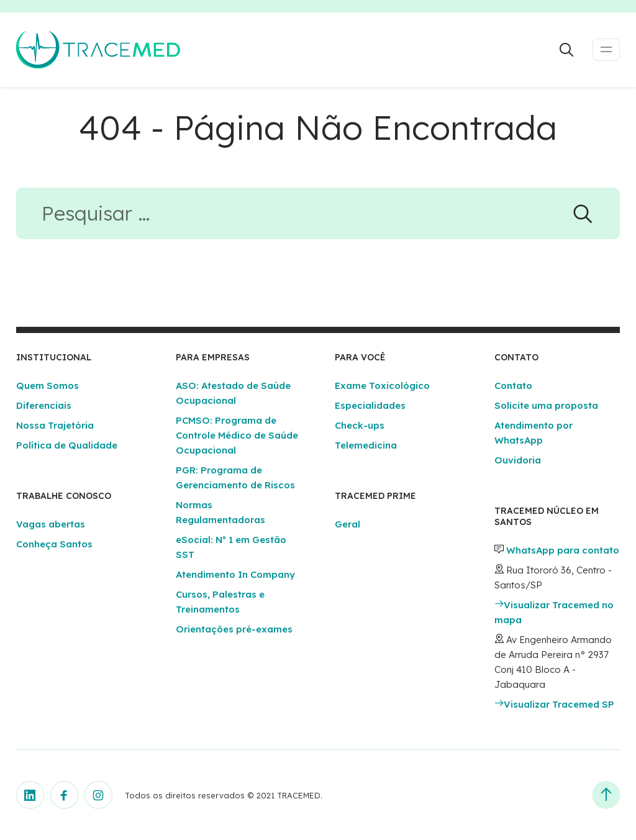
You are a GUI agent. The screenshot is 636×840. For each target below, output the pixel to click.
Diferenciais (44, 405)
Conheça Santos (54, 544)
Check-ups (360, 425)
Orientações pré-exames (234, 629)
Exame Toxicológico (382, 386)
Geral (348, 524)
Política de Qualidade (67, 445)
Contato (513, 386)
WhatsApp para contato (563, 550)
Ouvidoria (518, 460)
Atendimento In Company (235, 574)
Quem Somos (48, 386)
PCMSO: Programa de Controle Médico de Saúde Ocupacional (237, 435)
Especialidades (370, 405)
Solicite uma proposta (546, 405)
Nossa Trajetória (55, 425)
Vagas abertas (51, 524)
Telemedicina (366, 445)
